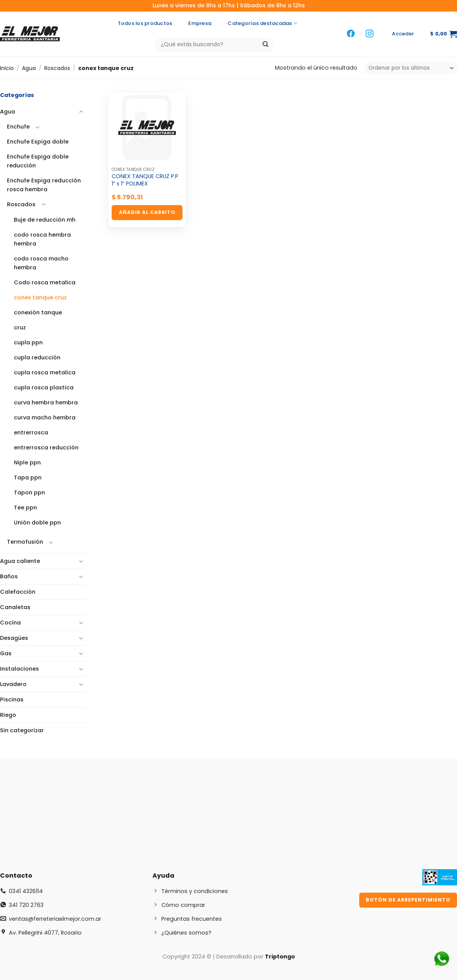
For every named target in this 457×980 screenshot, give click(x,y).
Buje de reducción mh (45, 220)
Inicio (7, 68)
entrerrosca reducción (46, 447)
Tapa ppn (28, 477)
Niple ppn (27, 462)
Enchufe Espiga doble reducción (38, 161)
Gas (6, 653)
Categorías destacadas (262, 23)
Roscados (57, 68)
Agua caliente (20, 561)
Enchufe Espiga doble (38, 142)
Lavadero (13, 684)
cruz (20, 327)
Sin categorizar (22, 730)
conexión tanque (38, 312)
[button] (403, 34)
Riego (8, 715)
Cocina (10, 623)
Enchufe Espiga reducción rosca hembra (44, 185)
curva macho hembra (45, 417)
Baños (9, 576)
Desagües (14, 638)
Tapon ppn (29, 493)
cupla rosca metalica (45, 372)
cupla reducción (37, 357)
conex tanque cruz (40, 297)
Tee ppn (25, 508)
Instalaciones (19, 669)
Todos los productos (145, 23)
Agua (29, 68)
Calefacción (18, 592)
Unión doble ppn (37, 523)
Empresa (200, 23)
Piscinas (12, 700)
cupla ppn (28, 342)
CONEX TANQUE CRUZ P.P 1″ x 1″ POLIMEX (145, 180)
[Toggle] (81, 112)
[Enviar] (265, 44)
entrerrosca (31, 432)
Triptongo (280, 957)
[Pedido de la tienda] (411, 68)
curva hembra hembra (46, 402)
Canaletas (15, 607)
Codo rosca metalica (45, 282)
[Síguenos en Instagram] (370, 34)
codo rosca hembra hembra (42, 239)
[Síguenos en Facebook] (351, 34)
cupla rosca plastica (44, 387)
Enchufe (18, 127)
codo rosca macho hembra (41, 263)
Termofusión (25, 542)
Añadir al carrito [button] (147, 212)
